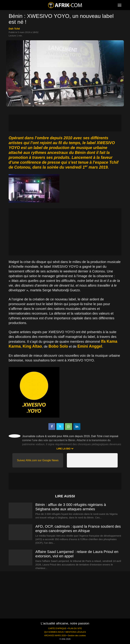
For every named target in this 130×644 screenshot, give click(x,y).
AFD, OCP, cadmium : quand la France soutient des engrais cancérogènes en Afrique (78, 529)
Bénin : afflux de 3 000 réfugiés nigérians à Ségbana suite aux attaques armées (71, 507)
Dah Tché (14, 29)
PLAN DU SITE (75, 628)
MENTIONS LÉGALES (76, 632)
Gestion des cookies (77, 636)
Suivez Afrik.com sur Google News (38, 460)
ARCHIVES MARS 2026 (55, 636)
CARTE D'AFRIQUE (57, 628)
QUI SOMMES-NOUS (54, 632)
